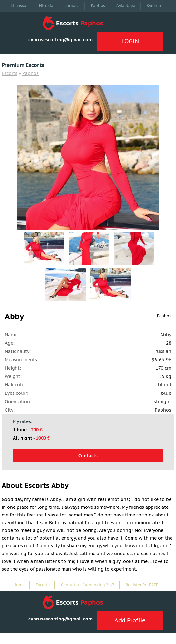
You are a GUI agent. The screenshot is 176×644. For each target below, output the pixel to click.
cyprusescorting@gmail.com (60, 40)
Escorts (10, 73)
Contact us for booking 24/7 (88, 585)
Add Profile (130, 620)
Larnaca (72, 6)
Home (19, 585)
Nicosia (46, 6)
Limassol (19, 6)
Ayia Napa (126, 6)
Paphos (98, 6)
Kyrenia (154, 6)
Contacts (88, 456)
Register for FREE (142, 585)
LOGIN (130, 41)
